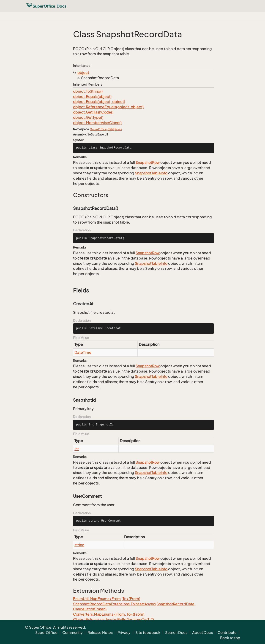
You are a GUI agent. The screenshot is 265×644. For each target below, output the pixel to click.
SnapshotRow (148, 162)
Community (72, 633)
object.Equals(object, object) (99, 102)
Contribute (227, 633)
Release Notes (100, 633)
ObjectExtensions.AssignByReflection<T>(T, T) (113, 620)
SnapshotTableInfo (151, 173)
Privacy (124, 633)
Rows (118, 129)
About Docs (202, 633)
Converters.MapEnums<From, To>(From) (109, 614)
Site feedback (148, 633)
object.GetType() (88, 117)
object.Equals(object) (92, 97)
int (77, 449)
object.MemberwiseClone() (97, 123)
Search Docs (176, 633)
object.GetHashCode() (93, 112)
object (83, 73)
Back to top (230, 638)
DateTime (83, 352)
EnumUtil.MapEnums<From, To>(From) (107, 599)
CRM (111, 129)
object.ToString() (88, 91)
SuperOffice (98, 129)
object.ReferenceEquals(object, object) (108, 107)
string (79, 545)
